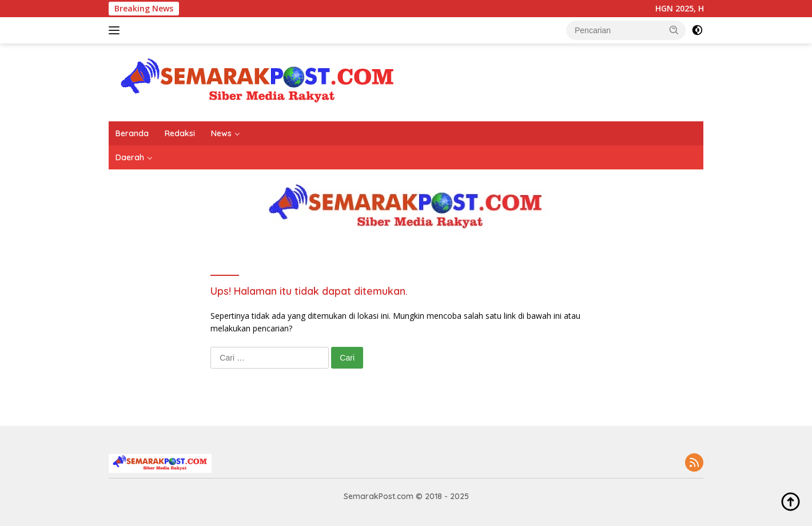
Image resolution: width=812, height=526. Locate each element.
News (221, 133)
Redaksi (180, 133)
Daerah (130, 157)
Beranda (132, 133)
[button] (674, 30)
